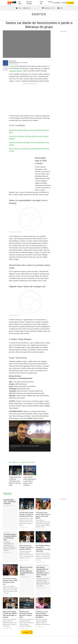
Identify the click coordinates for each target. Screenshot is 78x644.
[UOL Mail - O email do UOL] (58, 3)
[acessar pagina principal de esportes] (60, 8)
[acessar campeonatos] (46, 8)
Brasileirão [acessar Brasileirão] (53, 8)
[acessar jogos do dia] (27, 8)
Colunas (50, 2)
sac (54, 3)
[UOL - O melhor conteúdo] (12, 3)
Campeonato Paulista (15, 71)
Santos (39, 14)
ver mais (27, 632)
